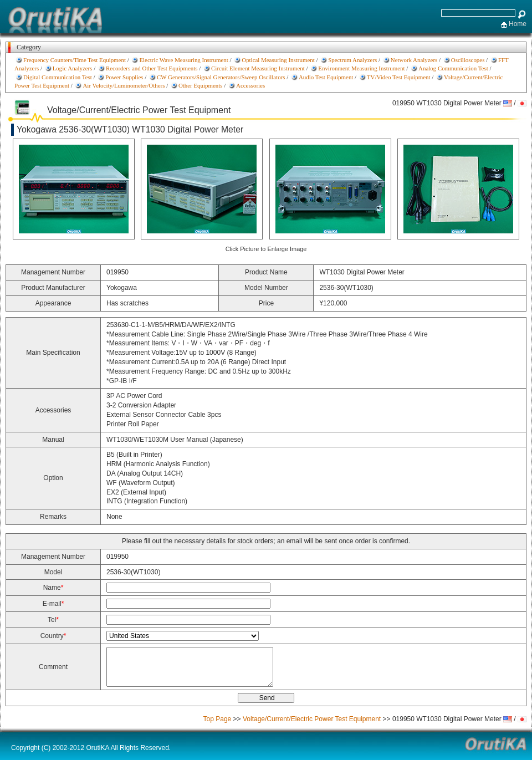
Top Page (218, 719)
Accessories (250, 85)
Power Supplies (124, 77)
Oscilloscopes (468, 60)
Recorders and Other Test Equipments (152, 68)
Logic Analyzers (73, 68)
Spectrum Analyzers (352, 60)
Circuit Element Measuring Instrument (258, 68)
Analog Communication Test (453, 68)
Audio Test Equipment (326, 77)
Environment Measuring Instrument (361, 68)
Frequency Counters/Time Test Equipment (75, 60)
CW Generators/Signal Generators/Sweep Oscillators (221, 77)
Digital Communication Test (58, 77)
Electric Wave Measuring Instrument (183, 60)
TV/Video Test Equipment (399, 77)
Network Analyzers (414, 60)
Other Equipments (201, 85)
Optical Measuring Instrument (278, 60)
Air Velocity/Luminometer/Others (124, 85)
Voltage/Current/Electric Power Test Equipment (312, 719)
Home (518, 24)
